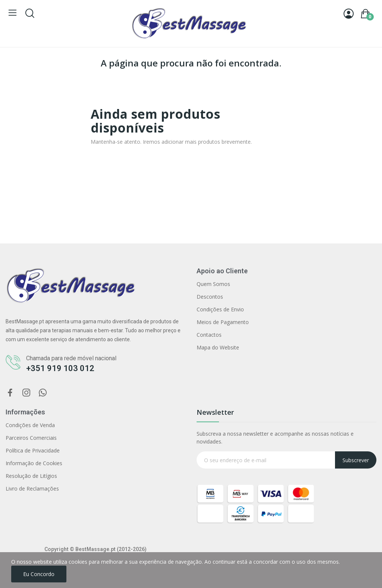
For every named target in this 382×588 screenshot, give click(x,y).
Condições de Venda (30, 425)
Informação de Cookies (34, 463)
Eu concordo (39, 574)
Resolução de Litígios (31, 476)
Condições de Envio (220, 309)
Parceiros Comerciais (31, 438)
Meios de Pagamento (223, 322)
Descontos (210, 297)
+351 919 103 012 (60, 368)
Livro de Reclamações (32, 489)
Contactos (209, 335)
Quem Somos (213, 284)
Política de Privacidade (33, 450)
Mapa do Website (218, 347)
